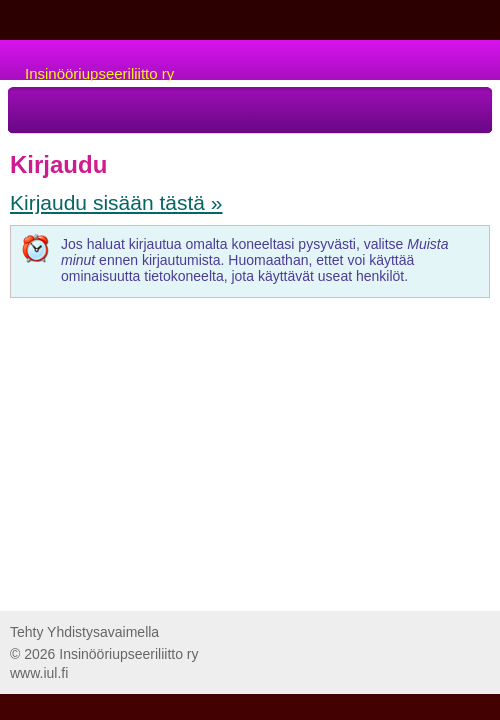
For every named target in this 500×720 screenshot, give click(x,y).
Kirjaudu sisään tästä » (116, 202)
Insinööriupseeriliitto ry (99, 73)
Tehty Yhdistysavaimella (84, 632)
